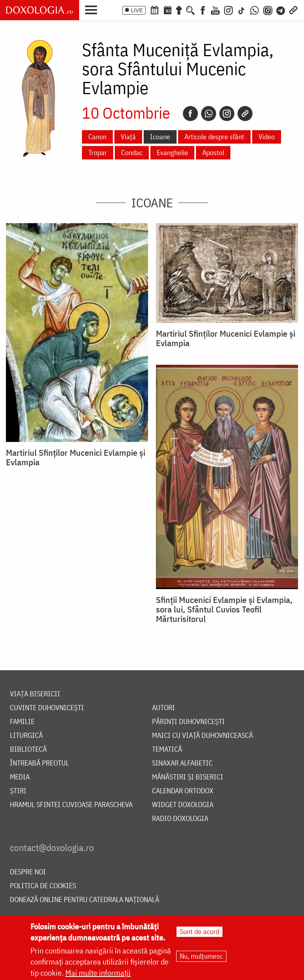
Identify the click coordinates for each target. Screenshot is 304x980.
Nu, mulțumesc (201, 956)
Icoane (160, 137)
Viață (128, 137)
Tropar (98, 153)
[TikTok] (241, 9)
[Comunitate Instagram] (268, 9)
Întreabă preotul (39, 763)
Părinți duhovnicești (188, 722)
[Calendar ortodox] (154, 9)
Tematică (167, 750)
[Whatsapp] (209, 114)
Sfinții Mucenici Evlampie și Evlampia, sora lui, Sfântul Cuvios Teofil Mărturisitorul (224, 609)
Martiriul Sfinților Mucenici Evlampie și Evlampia (76, 457)
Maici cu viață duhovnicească (202, 736)
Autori (163, 708)
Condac (132, 153)
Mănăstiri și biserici (188, 777)
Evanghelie (172, 153)
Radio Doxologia (180, 819)
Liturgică (26, 736)
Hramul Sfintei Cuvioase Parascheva (71, 805)
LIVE (137, 10)
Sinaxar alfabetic (182, 763)
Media (20, 777)
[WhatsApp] (255, 9)
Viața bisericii (35, 694)
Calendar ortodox (183, 791)
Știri (18, 791)
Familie (22, 722)
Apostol (213, 153)
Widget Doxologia (183, 805)
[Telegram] (281, 9)
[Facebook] (203, 9)
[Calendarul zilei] (167, 9)
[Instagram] (228, 9)
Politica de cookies (43, 886)
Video (267, 137)
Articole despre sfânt (214, 137)
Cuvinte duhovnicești (47, 708)
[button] (93, 9)
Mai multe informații (98, 973)
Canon (97, 137)
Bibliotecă (28, 750)
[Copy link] (245, 114)
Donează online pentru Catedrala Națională (85, 900)
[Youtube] (215, 9)
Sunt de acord (199, 932)
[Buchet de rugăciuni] (179, 9)
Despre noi (28, 872)
